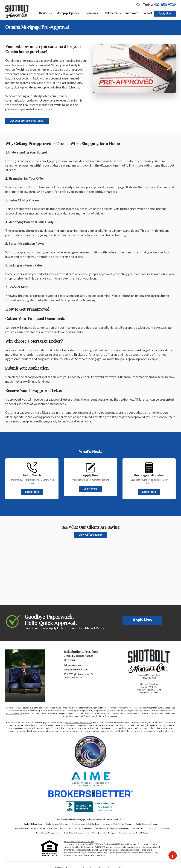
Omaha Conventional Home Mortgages (134, 833)
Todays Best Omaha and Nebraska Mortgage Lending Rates (35, 828)
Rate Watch (132, 13)
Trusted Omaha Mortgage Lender (76, 833)
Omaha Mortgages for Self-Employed (86, 824)
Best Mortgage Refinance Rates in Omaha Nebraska (152, 828)
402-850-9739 (165, 5)
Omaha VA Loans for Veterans (147, 824)
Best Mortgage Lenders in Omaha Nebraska (76, 828)
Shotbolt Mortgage (14, 708)
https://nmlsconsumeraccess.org (79, 841)
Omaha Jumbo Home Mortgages (104, 833)
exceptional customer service (79, 723)
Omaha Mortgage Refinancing (57, 824)
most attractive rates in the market (121, 708)
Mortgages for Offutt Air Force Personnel (117, 824)
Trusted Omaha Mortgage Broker (48, 833)
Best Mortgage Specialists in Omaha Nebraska (112, 828)
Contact (147, 13)
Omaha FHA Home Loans (33, 824)
